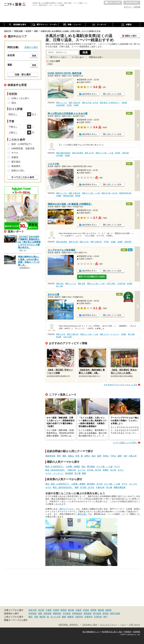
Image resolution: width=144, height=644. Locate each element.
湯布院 (106, 613)
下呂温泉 (67, 613)
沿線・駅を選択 (23, 74)
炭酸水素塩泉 (120, 487)
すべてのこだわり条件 (23, 177)
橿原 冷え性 (89, 153)
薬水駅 (118, 153)
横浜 (31, 617)
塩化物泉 (69, 473)
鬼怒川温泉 (115, 613)
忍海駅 (76, 105)
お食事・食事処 (73, 467)
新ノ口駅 (60, 286)
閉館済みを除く (96, 57)
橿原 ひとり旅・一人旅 (104, 153)
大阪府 (78, 610)
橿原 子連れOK (74, 103)
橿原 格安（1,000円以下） (110, 103)
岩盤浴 (15, 157)
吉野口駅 (125, 153)
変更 (34, 56)
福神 (99, 456)
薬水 (94, 456)
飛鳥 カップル (71, 284)
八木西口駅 (121, 284)
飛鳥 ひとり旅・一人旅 (96, 284)
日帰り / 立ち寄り (20, 98)
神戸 (105, 617)
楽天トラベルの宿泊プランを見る (92, 277)
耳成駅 (124, 334)
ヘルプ (123, 625)
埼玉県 (41, 610)
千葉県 (49, 610)
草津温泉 (33, 613)
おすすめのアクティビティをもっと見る (121, 385)
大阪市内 (79, 617)
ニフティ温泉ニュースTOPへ (125, 443)
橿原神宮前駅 (68, 196)
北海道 (86, 610)
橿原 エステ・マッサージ (110, 334)
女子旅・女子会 (94, 470)
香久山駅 (131, 334)
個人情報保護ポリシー (91, 632)
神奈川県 (33, 610)
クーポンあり (78, 57)
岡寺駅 (78, 196)
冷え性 (113, 470)
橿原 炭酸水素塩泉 (63, 153)
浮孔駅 (106, 242)
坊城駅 (59, 196)
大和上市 (133, 456)
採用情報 (137, 632)
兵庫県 (56, 610)
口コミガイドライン (109, 625)
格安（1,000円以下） (55, 467)
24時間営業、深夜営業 (23, 149)
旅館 (84, 473)
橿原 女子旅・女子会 (90, 103)
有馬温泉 (48, 613)
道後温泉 (88, 613)
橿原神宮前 (50, 456)
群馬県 (64, 610)
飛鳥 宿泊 (60, 284)
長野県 (93, 610)
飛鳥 (64, 456)
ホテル (121, 470)
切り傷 (77, 473)
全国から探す (31, 47)
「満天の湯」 (82, 514)
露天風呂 (91, 467)
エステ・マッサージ (54, 473)
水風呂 (106, 470)
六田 (125, 456)
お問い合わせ (134, 625)
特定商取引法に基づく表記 (112, 632)
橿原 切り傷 (73, 242)
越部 (120, 456)
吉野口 (87, 456)
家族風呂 (16, 166)
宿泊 (84, 467)
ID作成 (137, 7)
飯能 (64, 617)
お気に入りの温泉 (113, 3)
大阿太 (106, 456)
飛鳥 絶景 (81, 284)
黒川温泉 (97, 613)
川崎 (36, 617)
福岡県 (108, 610)
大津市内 (98, 617)
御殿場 (70, 617)
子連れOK (72, 470)
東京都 (71, 610)
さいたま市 (55, 617)
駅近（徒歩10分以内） (56, 470)
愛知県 (101, 610)
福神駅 (67, 156)
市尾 (77, 456)
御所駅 (124, 103)
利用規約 (128, 632)
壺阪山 (71, 456)
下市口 (113, 456)
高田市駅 (128, 242)
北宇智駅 (60, 156)
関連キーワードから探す (16, 620)
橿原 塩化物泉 (78, 153)
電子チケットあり (58, 57)
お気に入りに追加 (114, 94)
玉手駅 (69, 105)
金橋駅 (120, 242)
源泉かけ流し (18, 171)
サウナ (117, 467)
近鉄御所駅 (60, 105)
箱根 (40, 613)
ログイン (128, 7)
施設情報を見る (89, 94)
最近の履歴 (132, 3)
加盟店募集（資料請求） (69, 625)
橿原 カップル (62, 103)
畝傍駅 (130, 284)
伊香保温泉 (77, 613)
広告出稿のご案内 (90, 625)
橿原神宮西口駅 (125, 193)
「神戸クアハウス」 (67, 509)
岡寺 (59, 456)
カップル (82, 470)
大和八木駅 (111, 284)
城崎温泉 (57, 613)
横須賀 (42, 617)
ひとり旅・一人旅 (105, 467)
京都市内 (88, 617)
